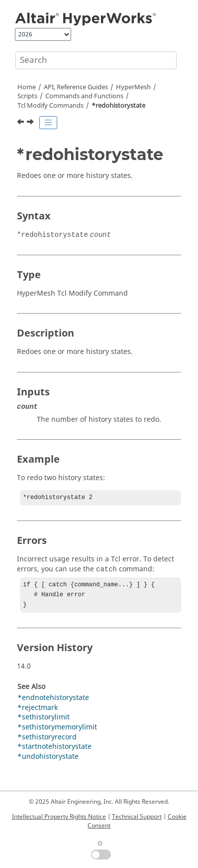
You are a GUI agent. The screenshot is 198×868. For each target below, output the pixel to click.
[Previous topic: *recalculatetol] (21, 123)
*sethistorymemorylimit (57, 731)
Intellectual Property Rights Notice (59, 817)
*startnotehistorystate (54, 751)
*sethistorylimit (44, 721)
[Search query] (96, 60)
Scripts (27, 96)
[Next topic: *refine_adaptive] (31, 123)
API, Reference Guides (76, 87)
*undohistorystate (48, 761)
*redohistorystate (118, 106)
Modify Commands (50, 106)
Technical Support (137, 817)
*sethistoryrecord (47, 741)
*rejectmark (38, 712)
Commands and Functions (84, 96)
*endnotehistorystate (53, 702)
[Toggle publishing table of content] (48, 123)
